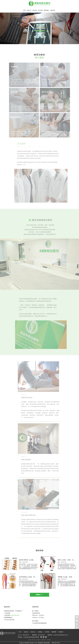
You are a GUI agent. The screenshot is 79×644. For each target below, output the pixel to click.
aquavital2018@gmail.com (61, 635)
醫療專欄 (46, 10)
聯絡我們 (53, 10)
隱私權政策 (40, 643)
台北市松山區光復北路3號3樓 (31, 637)
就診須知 (35, 10)
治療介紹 (29, 10)
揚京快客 (27, 643)
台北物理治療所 (43, 640)
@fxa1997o (26, 635)
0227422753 (41, 635)
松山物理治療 (49, 640)
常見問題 (40, 10)
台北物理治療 (38, 640)
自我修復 (40, 632)
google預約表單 (15, 615)
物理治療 (30, 640)
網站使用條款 (47, 643)
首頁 (24, 10)
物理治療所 (34, 640)
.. (51, 643)
